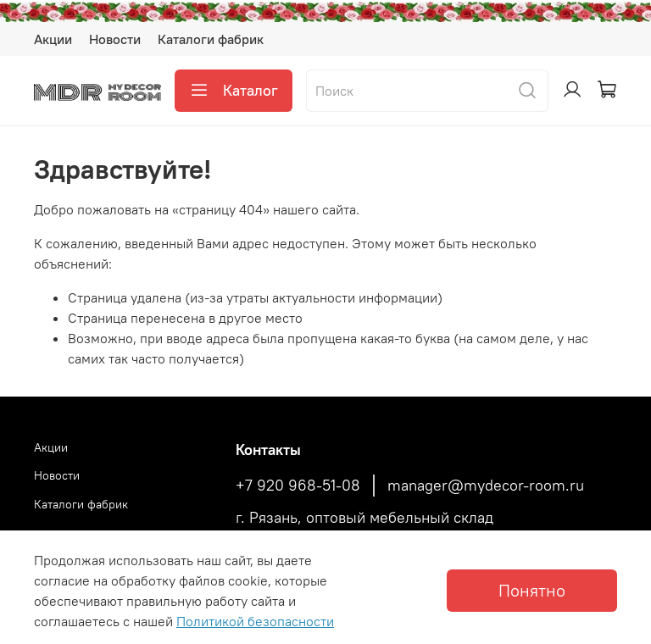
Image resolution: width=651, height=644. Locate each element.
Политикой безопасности (255, 621)
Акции (53, 39)
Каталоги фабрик (211, 39)
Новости (115, 39)
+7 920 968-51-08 (298, 486)
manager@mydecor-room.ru (486, 486)
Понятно (532, 590)
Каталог (234, 91)
